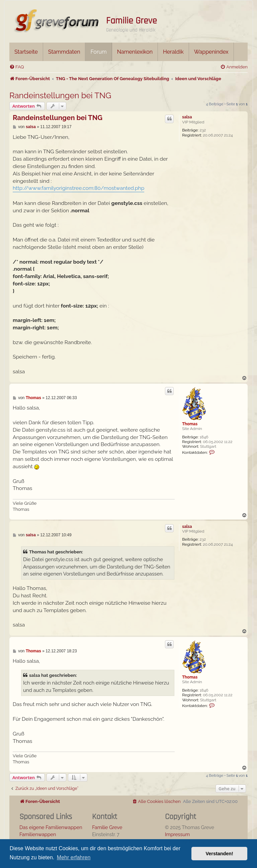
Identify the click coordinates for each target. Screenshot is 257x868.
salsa (187, 117)
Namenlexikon (135, 52)
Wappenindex (211, 52)
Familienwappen (38, 834)
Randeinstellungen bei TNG (60, 95)
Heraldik (173, 52)
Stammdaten (64, 52)
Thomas (190, 424)
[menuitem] (17, 67)
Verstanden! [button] (220, 854)
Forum (98, 52)
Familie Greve (132, 21)
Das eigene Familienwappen (51, 827)
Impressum (178, 834)
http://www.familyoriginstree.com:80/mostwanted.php (78, 188)
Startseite (26, 52)
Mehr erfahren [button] (74, 857)
